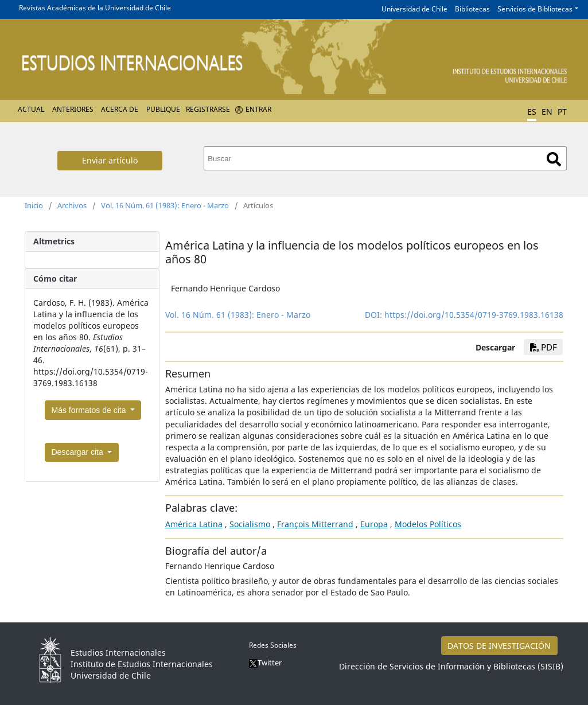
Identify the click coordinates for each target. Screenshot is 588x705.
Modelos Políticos (428, 524)
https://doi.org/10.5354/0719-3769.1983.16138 (474, 315)
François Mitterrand (315, 524)
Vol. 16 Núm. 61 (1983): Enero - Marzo (165, 205)
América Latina (194, 524)
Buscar (554, 159)
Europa (374, 524)
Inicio (34, 205)
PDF (544, 347)
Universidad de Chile (414, 9)
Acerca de (120, 109)
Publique (163, 109)
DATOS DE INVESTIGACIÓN (499, 646)
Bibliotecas (472, 9)
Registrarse (208, 109)
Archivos (72, 205)
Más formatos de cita (90, 410)
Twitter (265, 663)
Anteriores (73, 109)
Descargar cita (79, 452)
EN (547, 112)
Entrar (258, 109)
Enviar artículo (110, 160)
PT (562, 112)
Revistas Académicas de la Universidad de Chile (95, 8)
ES (532, 112)
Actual (31, 109)
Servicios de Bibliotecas (535, 9)
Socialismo (250, 524)
